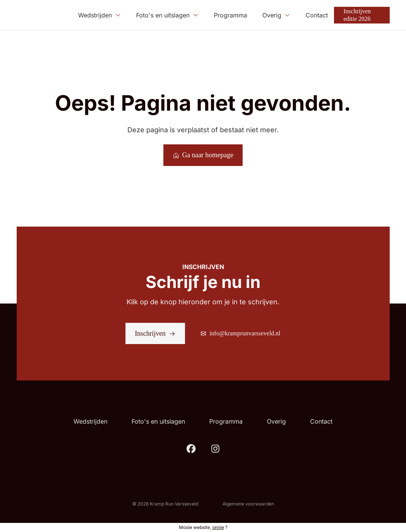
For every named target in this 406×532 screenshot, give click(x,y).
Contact (321, 421)
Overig (276, 421)
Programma (226, 421)
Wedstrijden (90, 421)
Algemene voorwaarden (248, 504)
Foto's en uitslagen (158, 421)
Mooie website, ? (203, 527)
